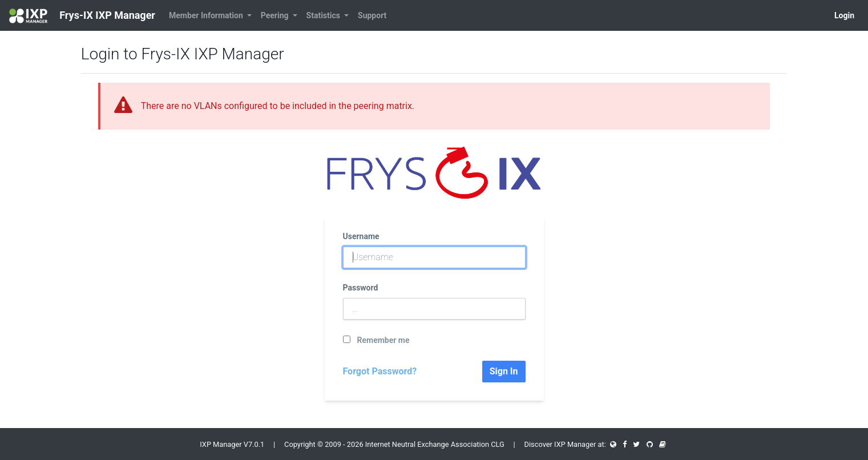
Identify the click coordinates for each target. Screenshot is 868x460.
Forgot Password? (380, 371)
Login (844, 15)
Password (361, 288)
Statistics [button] (324, 15)
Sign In (504, 371)
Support (372, 15)
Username (361, 236)
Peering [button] (276, 15)
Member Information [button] (207, 15)
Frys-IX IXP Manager (82, 16)
